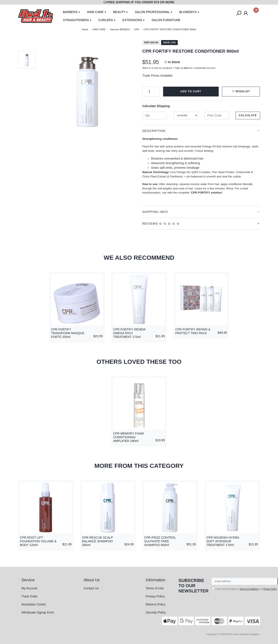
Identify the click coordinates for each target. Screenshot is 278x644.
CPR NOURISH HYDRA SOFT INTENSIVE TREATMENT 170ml (223, 541)
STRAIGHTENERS (76, 20)
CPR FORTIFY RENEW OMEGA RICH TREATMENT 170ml (129, 333)
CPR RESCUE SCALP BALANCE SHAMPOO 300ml (97, 541)
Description (154, 131)
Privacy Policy (155, 596)
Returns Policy (156, 604)
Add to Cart (191, 91)
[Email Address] (245, 581)
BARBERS (70, 12)
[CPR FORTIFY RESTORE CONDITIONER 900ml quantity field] (151, 92)
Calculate (248, 115)
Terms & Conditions (249, 589)
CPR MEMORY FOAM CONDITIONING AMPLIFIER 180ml (128, 437)
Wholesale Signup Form (38, 612)
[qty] (155, 115)
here (186, 68)
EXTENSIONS (132, 20)
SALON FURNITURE (166, 20)
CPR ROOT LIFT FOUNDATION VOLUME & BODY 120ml (38, 541)
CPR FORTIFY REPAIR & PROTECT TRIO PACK (193, 331)
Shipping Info (155, 212)
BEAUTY (119, 12)
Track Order (30, 596)
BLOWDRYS (188, 12)
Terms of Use (155, 588)
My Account (29, 588)
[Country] (186, 115)
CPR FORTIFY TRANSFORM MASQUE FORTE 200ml (68, 333)
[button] (241, 92)
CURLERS (106, 20)
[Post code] (217, 115)
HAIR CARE (95, 12)
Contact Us (91, 588)
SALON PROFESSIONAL (152, 12)
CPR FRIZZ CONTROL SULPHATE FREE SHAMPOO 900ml (160, 541)
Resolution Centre (34, 604)
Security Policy (156, 612)
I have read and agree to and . (245, 589)
